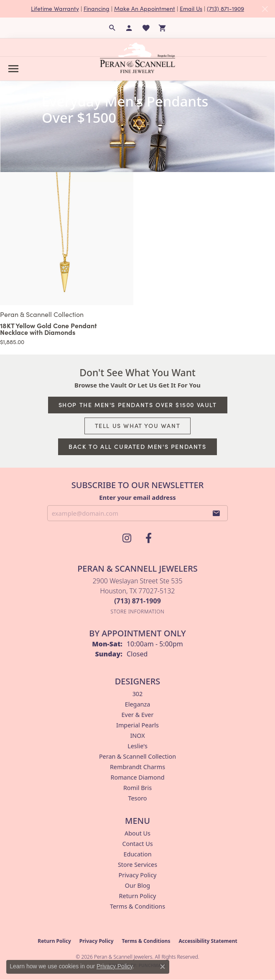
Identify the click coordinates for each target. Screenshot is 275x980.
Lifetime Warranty (55, 9)
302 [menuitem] (138, 694)
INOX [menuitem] (137, 736)
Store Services (137, 865)
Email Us (191, 9)
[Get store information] (138, 612)
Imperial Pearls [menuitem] (137, 725)
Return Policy (138, 896)
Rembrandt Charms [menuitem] (137, 767)
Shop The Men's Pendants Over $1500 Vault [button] (138, 405)
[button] (112, 28)
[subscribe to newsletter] (216, 513)
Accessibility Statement (208, 941)
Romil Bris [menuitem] (137, 788)
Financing (97, 9)
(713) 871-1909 (225, 9)
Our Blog (137, 885)
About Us (137, 833)
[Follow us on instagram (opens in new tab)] (127, 538)
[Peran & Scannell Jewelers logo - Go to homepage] (137, 58)
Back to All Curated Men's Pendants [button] (137, 446)
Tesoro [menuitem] (137, 798)
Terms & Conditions (137, 906)
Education (137, 854)
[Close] (265, 9)
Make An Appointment (145, 9)
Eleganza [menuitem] (137, 704)
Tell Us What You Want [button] (138, 425)
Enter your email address (137, 497)
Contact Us (137, 844)
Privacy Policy (138, 875)
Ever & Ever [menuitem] (138, 715)
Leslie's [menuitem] (137, 746)
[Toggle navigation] (13, 69)
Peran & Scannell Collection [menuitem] (137, 756)
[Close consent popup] (163, 967)
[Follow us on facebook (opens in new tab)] (148, 538)
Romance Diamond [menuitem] (137, 777)
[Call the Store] (137, 601)
